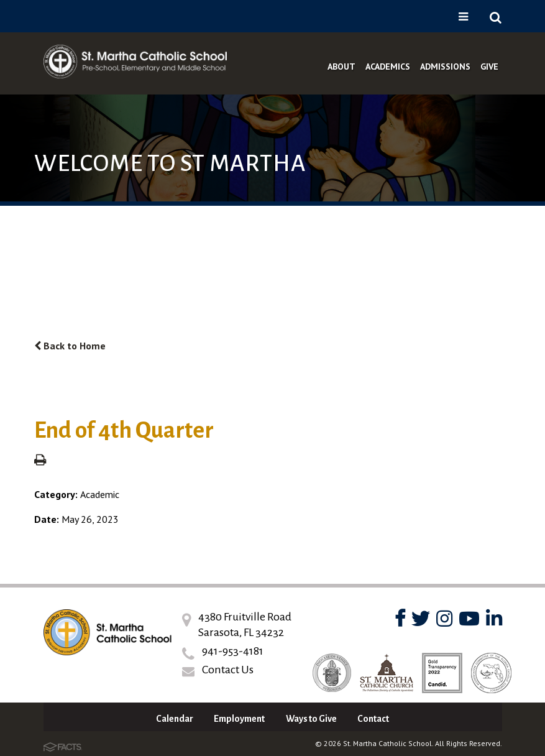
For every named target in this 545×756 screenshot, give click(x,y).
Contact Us (228, 670)
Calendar (175, 719)
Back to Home (70, 346)
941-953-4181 (233, 651)
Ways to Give (311, 719)
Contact (373, 719)
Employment (239, 719)
